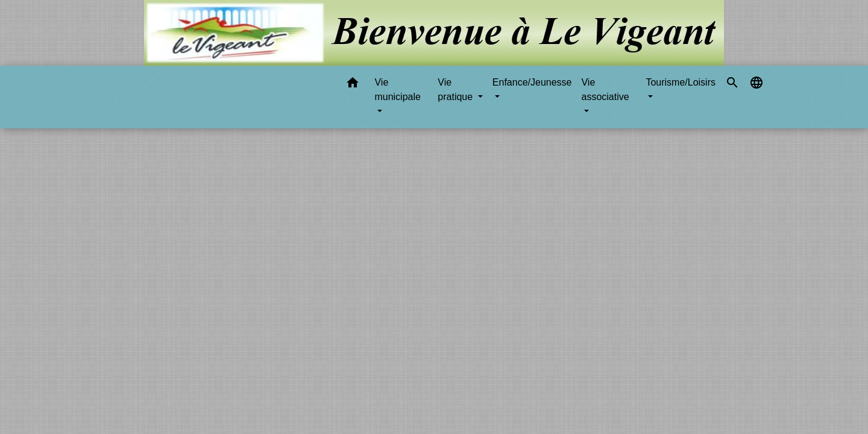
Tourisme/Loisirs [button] (681, 82)
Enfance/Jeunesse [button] (532, 82)
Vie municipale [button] (397, 90)
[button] (353, 85)
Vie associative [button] (605, 90)
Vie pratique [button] (456, 90)
